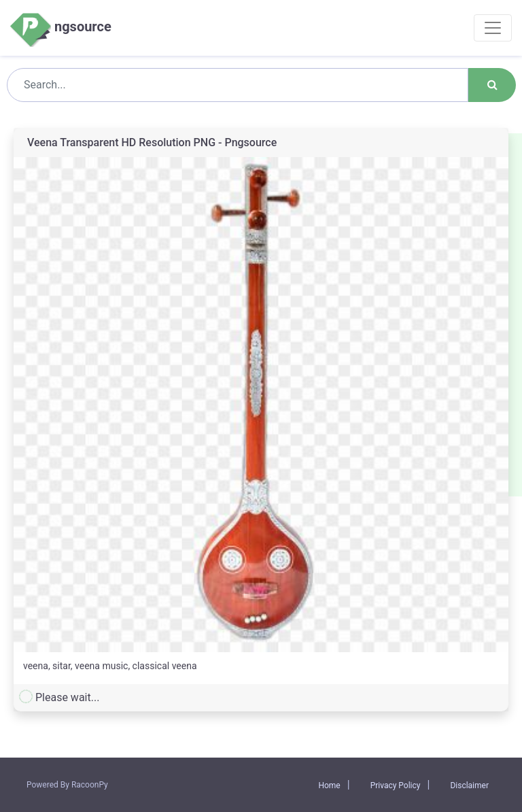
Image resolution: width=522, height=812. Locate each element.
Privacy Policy (396, 785)
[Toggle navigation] (493, 28)
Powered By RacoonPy (67, 785)
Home (329, 785)
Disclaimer (469, 785)
